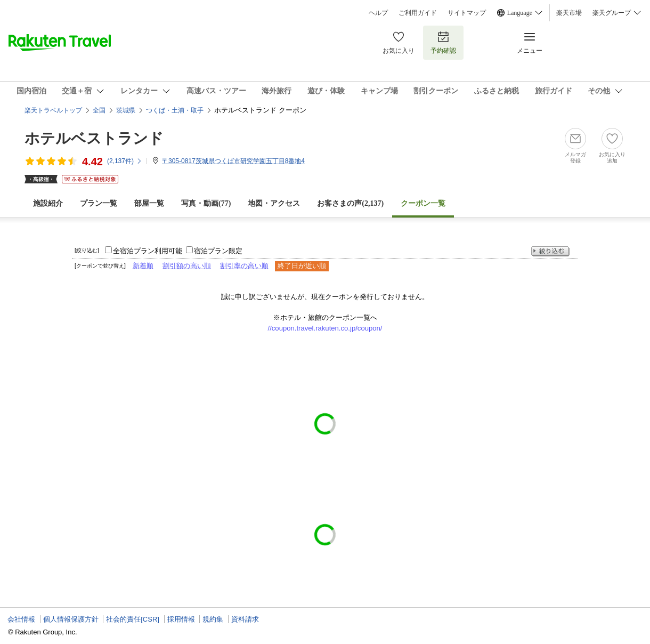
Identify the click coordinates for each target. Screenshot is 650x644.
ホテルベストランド (94, 138)
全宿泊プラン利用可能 (148, 251)
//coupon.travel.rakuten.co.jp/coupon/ (325, 328)
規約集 (213, 619)
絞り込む (550, 251)
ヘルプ (378, 13)
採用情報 (181, 619)
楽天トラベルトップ (53, 110)
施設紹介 (48, 203)
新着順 (143, 266)
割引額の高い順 (187, 266)
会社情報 (21, 619)
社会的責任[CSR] (133, 619)
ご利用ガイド (418, 13)
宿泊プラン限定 (218, 251)
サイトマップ (467, 13)
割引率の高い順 (244, 266)
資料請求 (245, 619)
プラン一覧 (99, 203)
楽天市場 (569, 13)
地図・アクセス (274, 203)
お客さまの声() (350, 203)
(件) (125, 161)
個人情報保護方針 (71, 619)
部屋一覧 (149, 203)
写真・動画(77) (206, 203)
